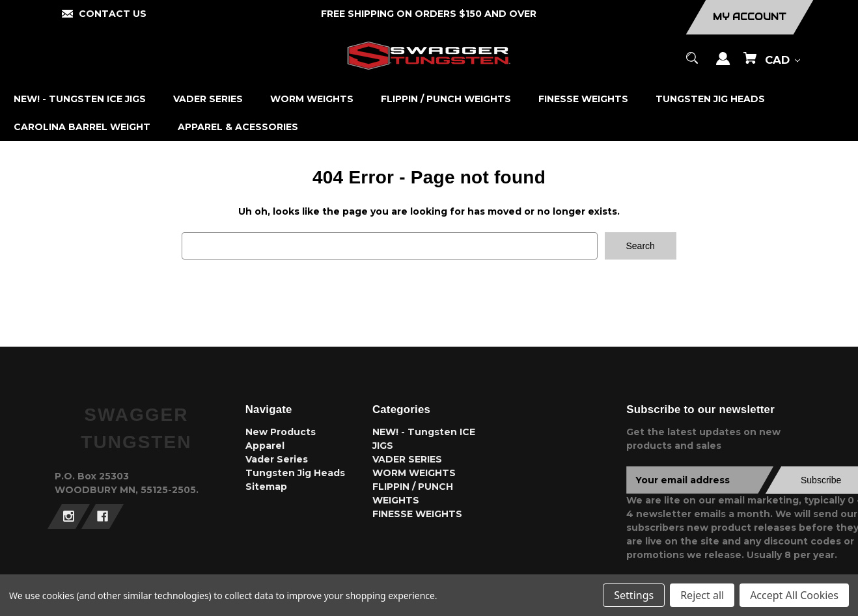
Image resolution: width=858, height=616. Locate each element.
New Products (281, 432)
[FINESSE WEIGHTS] (584, 99)
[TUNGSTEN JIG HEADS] (711, 99)
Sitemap (266, 487)
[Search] (692, 64)
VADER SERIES (407, 459)
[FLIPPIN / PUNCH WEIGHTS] (446, 99)
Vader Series (277, 459)
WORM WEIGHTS (414, 473)
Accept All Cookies (794, 595)
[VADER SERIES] (208, 99)
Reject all (702, 595)
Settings (634, 595)
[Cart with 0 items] (750, 64)
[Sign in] (723, 65)
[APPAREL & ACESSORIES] (238, 127)
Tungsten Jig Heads (295, 473)
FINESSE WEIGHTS (417, 514)
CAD (782, 60)
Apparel (265, 446)
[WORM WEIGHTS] (312, 99)
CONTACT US (113, 14)
